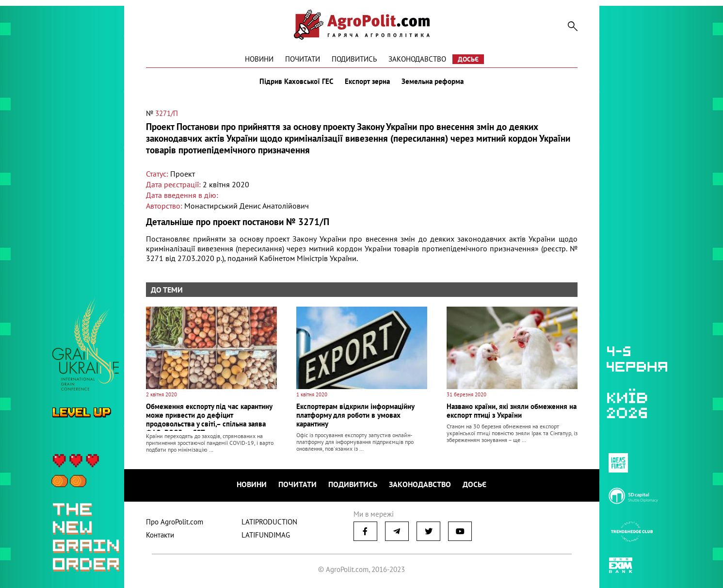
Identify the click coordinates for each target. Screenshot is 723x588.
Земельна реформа (433, 82)
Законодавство (417, 59)
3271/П (167, 113)
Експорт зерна (367, 82)
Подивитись (354, 59)
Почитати (303, 59)
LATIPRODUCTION (269, 522)
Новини (259, 59)
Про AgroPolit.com (175, 522)
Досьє (468, 59)
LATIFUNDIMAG (266, 535)
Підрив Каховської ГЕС (296, 82)
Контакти (160, 535)
